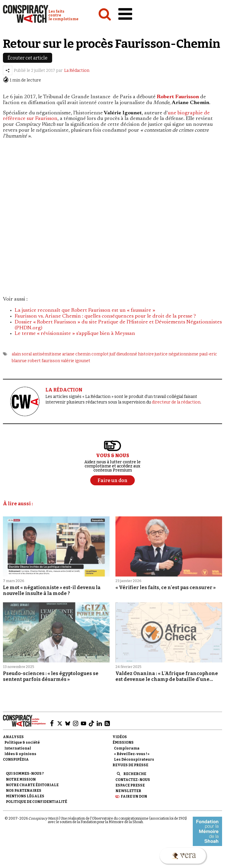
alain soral (22, 354)
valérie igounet (76, 361)
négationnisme (183, 354)
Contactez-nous (133, 780)
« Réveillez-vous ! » (132, 754)
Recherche (135, 774)
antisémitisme (47, 354)
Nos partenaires (24, 791)
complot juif (103, 354)
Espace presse (130, 785)
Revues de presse (130, 765)
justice (161, 354)
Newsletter (128, 791)
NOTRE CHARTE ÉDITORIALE (32, 785)
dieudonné (127, 354)
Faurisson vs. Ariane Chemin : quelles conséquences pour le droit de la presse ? (105, 316)
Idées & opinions (20, 754)
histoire (146, 354)
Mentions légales (25, 796)
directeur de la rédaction (176, 402)
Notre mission (21, 779)
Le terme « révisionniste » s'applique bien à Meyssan (75, 334)
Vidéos (120, 737)
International (18, 748)
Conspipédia (16, 759)
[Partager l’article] (8, 70)
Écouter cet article (28, 58)
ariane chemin (76, 354)
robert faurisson (44, 361)
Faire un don (134, 796)
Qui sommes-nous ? (25, 774)
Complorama (127, 748)
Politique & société (22, 742)
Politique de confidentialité (36, 802)
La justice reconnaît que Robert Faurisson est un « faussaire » (85, 311)
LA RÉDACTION (64, 390)
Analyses (13, 737)
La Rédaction (77, 71)
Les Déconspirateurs (134, 759)
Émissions (123, 742)
